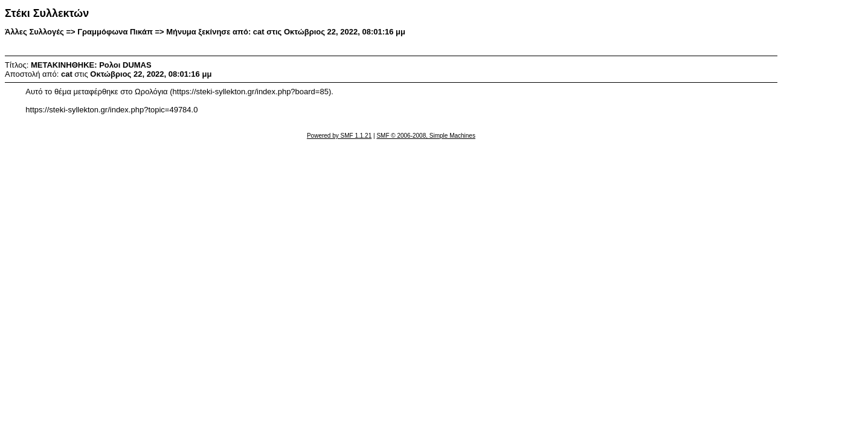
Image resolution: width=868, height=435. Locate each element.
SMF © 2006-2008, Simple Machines (426, 136)
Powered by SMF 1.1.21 (339, 136)
